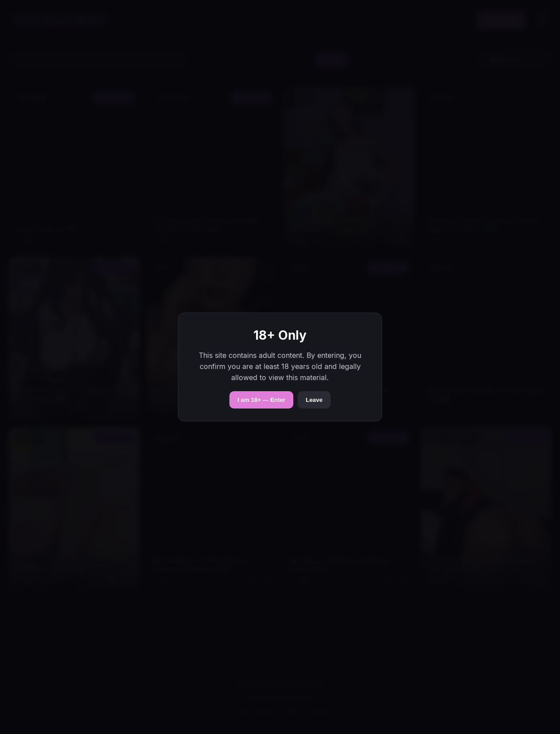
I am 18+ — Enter (261, 400)
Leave (314, 400)
